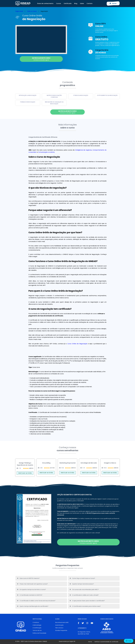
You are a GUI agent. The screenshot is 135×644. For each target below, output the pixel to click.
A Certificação (37, 628)
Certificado (68, 3)
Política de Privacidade (39, 633)
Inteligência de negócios (83, 150)
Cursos (59, 3)
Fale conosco (59, 628)
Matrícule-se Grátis (25, 473)
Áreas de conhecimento (45, 3)
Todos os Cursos (32, 11)
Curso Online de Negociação (77, 344)
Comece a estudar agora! (41, 59)
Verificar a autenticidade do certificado (106, 642)
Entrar (113, 3)
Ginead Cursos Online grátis (23, 4)
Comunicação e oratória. (47, 152)
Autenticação (59, 625)
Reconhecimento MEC (62, 622)
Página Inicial (19, 11)
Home (90, 642)
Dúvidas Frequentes (61, 630)
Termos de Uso (37, 630)
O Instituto (36, 622)
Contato (89, 3)
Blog (76, 3)
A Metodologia (37, 625)
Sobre (82, 3)
